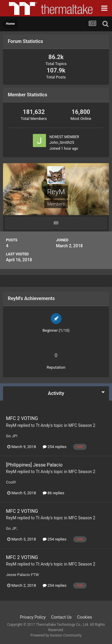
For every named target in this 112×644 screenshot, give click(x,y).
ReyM (11, 425)
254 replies (55, 447)
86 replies (53, 493)
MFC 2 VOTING (22, 418)
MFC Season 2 (82, 425)
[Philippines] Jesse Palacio (34, 465)
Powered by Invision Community (56, 635)
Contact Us (61, 617)
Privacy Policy (33, 617)
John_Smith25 (62, 142)
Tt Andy (43, 425)
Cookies (85, 617)
